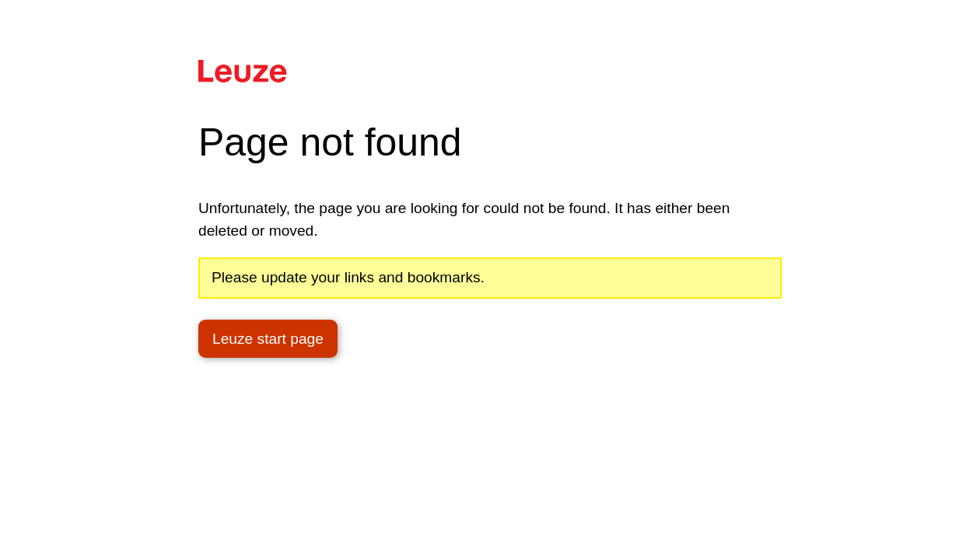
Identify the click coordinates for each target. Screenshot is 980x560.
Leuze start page (268, 339)
